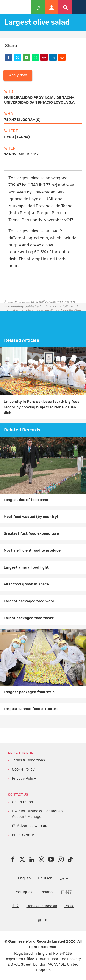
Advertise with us (32, 826)
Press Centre (23, 835)
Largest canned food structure (31, 709)
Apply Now (18, 75)
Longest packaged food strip (29, 692)
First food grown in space (26, 584)
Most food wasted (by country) (31, 517)
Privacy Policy (24, 779)
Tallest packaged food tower (29, 618)
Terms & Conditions (28, 760)
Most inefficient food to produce (32, 551)
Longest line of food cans (26, 500)
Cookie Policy (23, 769)
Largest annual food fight (26, 567)
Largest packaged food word (29, 601)
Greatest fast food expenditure (31, 534)
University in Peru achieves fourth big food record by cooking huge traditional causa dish (42, 407)
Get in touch (22, 802)
